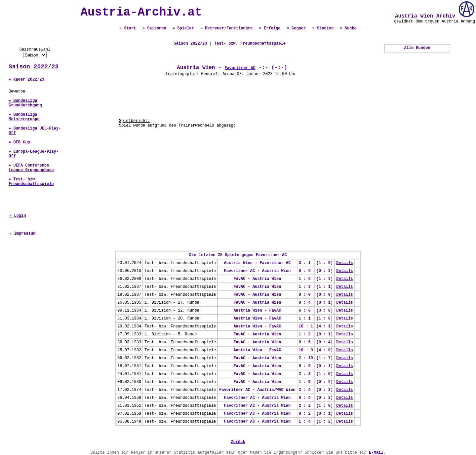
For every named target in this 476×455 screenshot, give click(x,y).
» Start (128, 28)
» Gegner (297, 28)
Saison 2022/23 (34, 67)
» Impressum (22, 234)
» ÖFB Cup (19, 142)
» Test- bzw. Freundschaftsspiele (31, 182)
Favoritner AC (240, 68)
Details (344, 263)
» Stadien (323, 28)
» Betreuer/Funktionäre (226, 28)
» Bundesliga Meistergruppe (24, 117)
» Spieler (183, 28)
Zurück (238, 442)
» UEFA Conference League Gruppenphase (31, 168)
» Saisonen (154, 28)
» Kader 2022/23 (26, 80)
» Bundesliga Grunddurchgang (25, 103)
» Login (18, 216)
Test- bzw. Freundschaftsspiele (250, 44)
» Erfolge (270, 28)
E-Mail (376, 453)
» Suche (348, 28)
